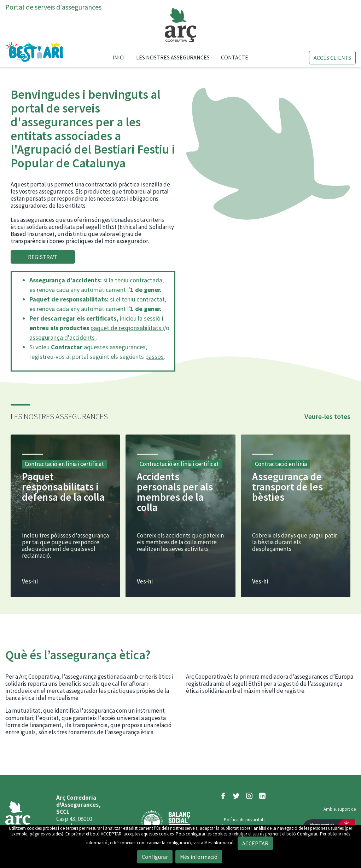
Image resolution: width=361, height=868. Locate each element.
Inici (121, 57)
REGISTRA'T (43, 257)
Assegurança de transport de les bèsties (287, 487)
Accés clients (332, 58)
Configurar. (308, 834)
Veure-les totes (327, 416)
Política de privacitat (244, 820)
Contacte (235, 57)
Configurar (155, 857)
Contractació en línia (281, 464)
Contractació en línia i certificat (64, 464)
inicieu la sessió (141, 318)
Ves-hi (30, 582)
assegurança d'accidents (63, 337)
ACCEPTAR (111, 834)
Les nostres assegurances (173, 57)
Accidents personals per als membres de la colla (175, 492)
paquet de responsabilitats (127, 328)
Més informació (199, 857)
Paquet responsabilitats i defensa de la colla (63, 487)
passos (155, 357)
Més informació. (220, 843)
